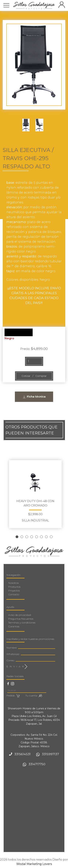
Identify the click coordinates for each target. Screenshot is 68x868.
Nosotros (13, 583)
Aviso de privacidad (20, 615)
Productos (14, 587)
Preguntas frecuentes (21, 619)
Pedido (13, 696)
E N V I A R (17, 667)
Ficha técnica (34, 397)
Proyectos (14, 591)
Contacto (14, 594)
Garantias (14, 626)
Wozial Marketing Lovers (34, 864)
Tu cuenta (34, 696)
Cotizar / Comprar (34, 376)
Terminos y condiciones (22, 623)
